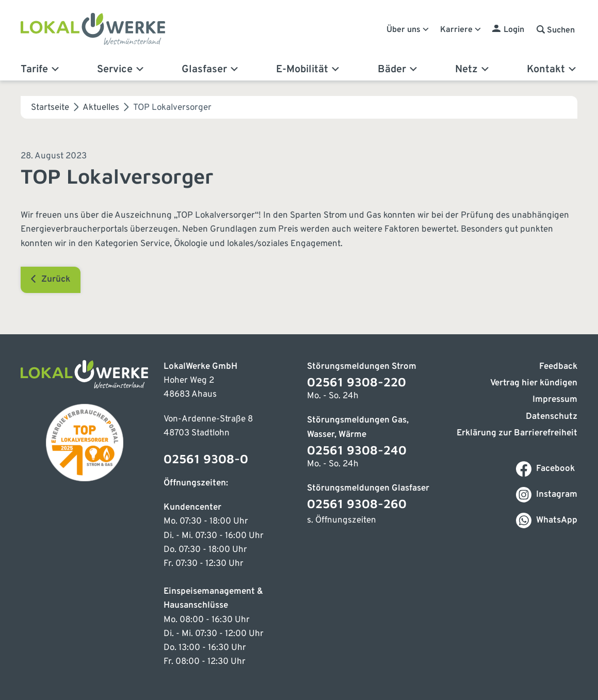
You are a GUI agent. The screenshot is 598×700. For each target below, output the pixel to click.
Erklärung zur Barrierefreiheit (517, 433)
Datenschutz (552, 417)
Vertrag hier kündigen (534, 383)
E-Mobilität (308, 70)
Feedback (558, 367)
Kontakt (552, 70)
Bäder (398, 70)
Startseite (50, 108)
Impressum (555, 400)
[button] (556, 30)
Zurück (51, 279)
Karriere (461, 30)
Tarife (41, 70)
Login (514, 30)
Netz (473, 70)
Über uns (408, 30)
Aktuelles (101, 108)
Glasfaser (211, 70)
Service (121, 70)
